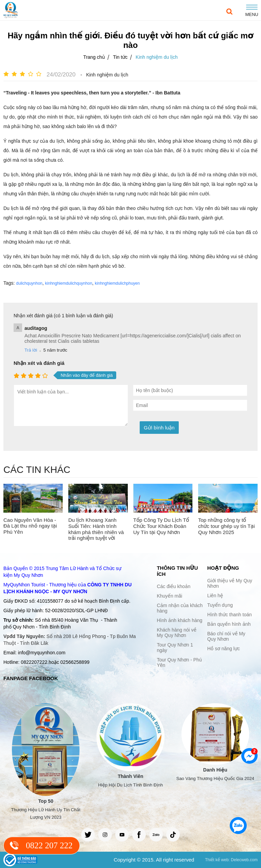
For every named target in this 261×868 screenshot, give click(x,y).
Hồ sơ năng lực (224, 649)
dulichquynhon (29, 283)
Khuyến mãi (169, 596)
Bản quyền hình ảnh (229, 624)
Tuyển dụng (220, 605)
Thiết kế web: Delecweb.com (231, 860)
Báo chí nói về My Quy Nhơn (226, 636)
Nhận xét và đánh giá (39, 363)
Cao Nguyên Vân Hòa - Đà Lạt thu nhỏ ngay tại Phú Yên (30, 526)
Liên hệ (215, 596)
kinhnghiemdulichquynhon (69, 283)
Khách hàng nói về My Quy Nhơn (177, 633)
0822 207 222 (49, 845)
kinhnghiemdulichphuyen (117, 283)
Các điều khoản (173, 586)
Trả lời (31, 350)
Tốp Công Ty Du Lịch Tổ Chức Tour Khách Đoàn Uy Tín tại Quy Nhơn (161, 526)
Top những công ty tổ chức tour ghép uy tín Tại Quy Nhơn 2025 (227, 526)
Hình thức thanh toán (230, 615)
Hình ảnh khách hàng (179, 620)
